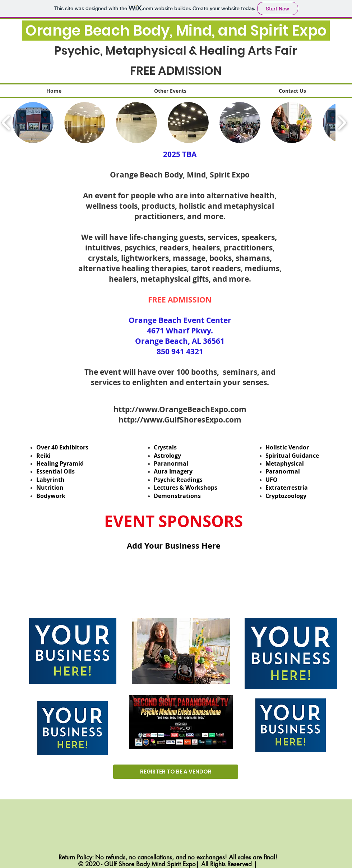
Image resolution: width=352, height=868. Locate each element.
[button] (33, 123)
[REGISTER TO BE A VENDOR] (176, 772)
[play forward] (342, 123)
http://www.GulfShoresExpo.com (180, 420)
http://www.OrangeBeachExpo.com (180, 409)
